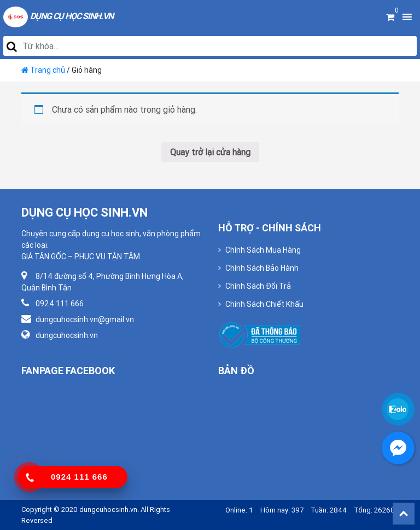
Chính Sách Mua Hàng (263, 250)
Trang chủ (48, 70)
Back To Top (404, 514)
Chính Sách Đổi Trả (258, 286)
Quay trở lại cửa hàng (210, 152)
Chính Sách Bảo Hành (262, 268)
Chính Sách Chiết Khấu (264, 304)
